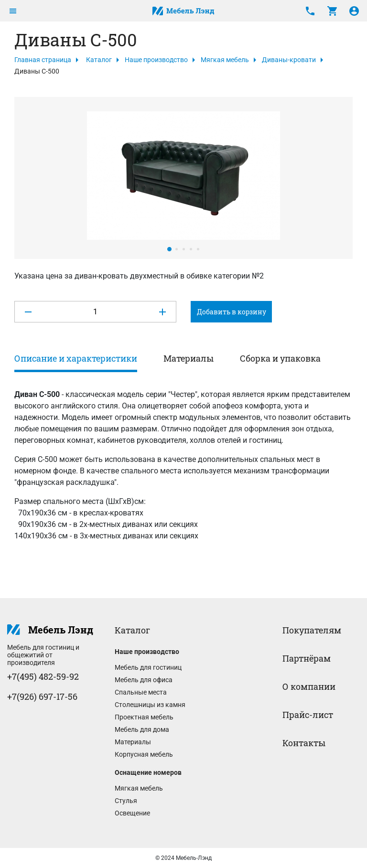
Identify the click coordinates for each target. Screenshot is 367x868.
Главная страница (43, 60)
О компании (309, 686)
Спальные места (141, 692)
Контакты (304, 743)
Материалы (133, 742)
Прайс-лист (308, 715)
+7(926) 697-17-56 (42, 697)
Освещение (132, 813)
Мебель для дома (142, 729)
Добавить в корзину (232, 312)
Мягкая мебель (225, 60)
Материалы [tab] (189, 358)
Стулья (126, 801)
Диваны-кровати (289, 60)
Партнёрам (307, 658)
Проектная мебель (144, 717)
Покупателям (312, 630)
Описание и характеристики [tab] (76, 358)
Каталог (99, 60)
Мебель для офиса (144, 680)
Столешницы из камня (150, 705)
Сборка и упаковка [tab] (280, 358)
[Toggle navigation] (13, 11)
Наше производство (156, 60)
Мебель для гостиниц (148, 667)
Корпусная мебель (144, 754)
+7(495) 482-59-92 (43, 676)
